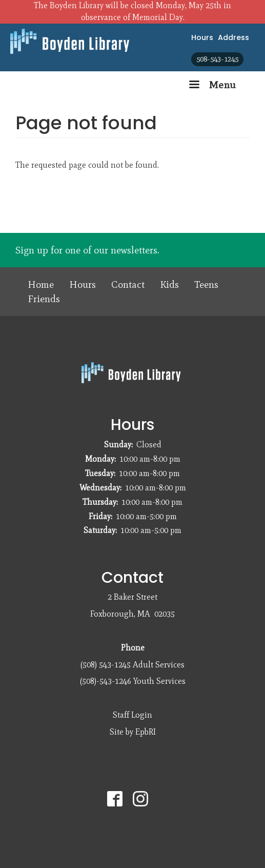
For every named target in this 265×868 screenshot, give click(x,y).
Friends (44, 299)
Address (233, 37)
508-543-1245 (217, 59)
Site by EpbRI (133, 732)
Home (41, 284)
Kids (169, 284)
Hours (202, 37)
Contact (128, 284)
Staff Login (132, 715)
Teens (206, 284)
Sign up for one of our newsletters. (87, 250)
